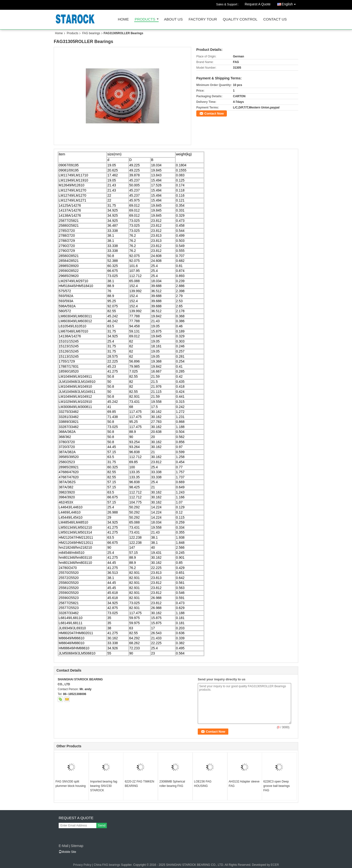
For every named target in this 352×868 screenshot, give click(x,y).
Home (123, 19)
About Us (173, 19)
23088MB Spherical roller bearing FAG (172, 784)
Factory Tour (203, 19)
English (290, 3)
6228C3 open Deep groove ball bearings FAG (276, 786)
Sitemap (77, 846)
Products (145, 19)
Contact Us (275, 19)
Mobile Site (67, 852)
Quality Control (240, 19)
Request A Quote (258, 4)
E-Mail (64, 846)
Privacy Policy (82, 865)
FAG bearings (91, 33)
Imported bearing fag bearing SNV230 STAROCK (104, 786)
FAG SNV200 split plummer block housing (71, 784)
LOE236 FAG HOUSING (203, 784)
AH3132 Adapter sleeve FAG (244, 784)
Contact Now (214, 113)
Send (102, 825)
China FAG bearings (107, 865)
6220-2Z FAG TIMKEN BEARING (139, 784)
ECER (275, 865)
